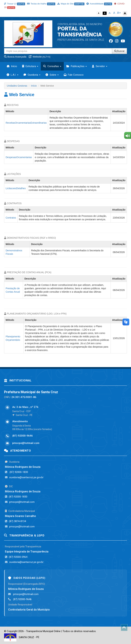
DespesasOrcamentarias (19, 157)
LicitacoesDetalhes (16, 188)
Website (40, 57)
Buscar (119, 51)
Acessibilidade (99, 4)
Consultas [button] (52, 66)
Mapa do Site (71, 4)
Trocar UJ (15, 4)
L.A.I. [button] (13, 75)
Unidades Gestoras (17, 86)
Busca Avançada (15, 57)
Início (12, 66)
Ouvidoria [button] (32, 75)
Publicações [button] (77, 66)
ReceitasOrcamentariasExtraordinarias (26, 123)
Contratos (11, 218)
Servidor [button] (100, 66)
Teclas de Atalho (41, 4)
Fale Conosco (74, 75)
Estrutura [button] (30, 66)
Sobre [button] (52, 75)
